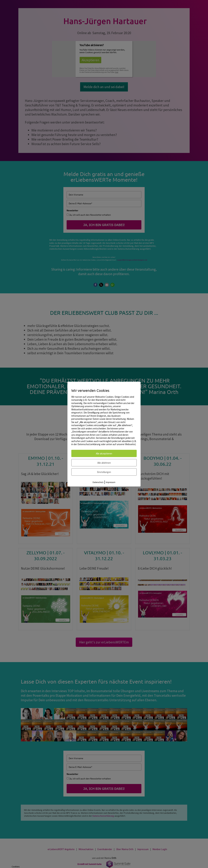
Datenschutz (98, 482)
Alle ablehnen (104, 463)
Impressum (111, 482)
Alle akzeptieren (104, 453)
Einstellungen (104, 472)
